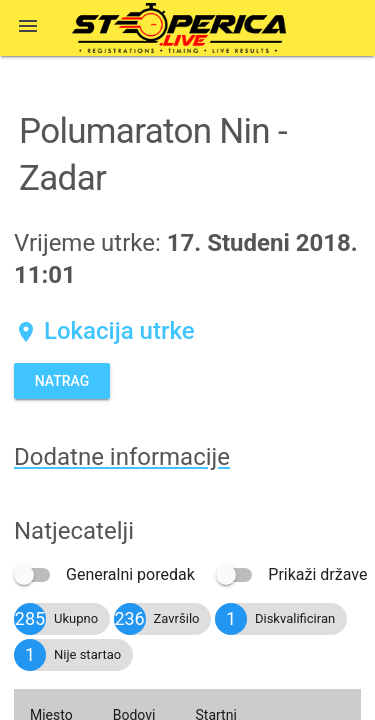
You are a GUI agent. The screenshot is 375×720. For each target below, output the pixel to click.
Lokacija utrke (104, 331)
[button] (28, 28)
